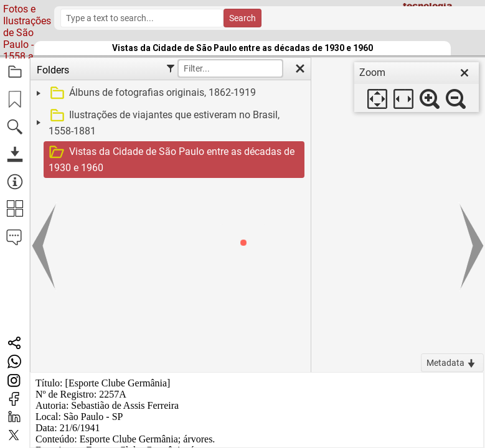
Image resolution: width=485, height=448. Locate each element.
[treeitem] (169, 93)
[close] (464, 73)
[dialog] (417, 87)
